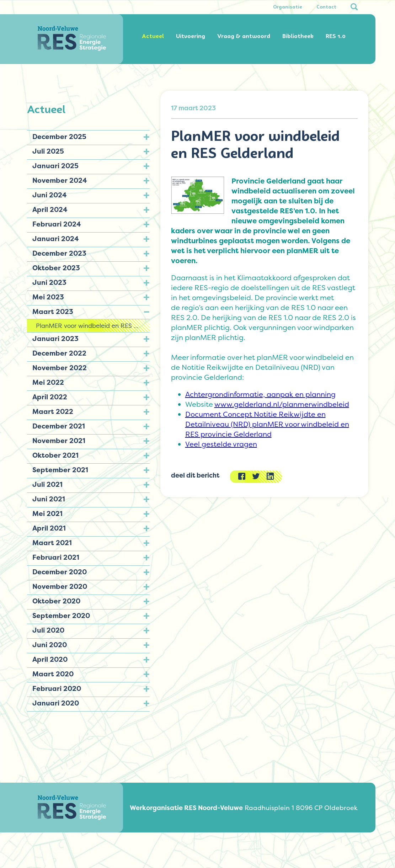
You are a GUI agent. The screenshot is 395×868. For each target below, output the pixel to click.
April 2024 (50, 209)
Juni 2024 (50, 195)
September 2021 (60, 470)
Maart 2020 (53, 674)
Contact (326, 7)
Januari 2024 (56, 239)
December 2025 (59, 137)
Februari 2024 (57, 224)
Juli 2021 (47, 484)
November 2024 (60, 180)
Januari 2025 (55, 166)
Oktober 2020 (56, 601)
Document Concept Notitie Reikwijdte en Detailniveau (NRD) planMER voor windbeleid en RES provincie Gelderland (267, 424)
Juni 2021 (49, 499)
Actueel (153, 36)
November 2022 (60, 368)
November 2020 (60, 586)
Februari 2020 (57, 688)
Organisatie (288, 7)
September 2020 (61, 616)
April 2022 (50, 397)
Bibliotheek (298, 36)
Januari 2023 (55, 339)
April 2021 (49, 528)
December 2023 (59, 253)
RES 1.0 (336, 36)
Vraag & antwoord (244, 36)
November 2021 (59, 441)
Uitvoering (191, 36)
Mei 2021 (47, 513)
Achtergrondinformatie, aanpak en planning (260, 394)
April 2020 (50, 659)
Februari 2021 (56, 557)
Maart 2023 (53, 311)
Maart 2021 (52, 543)
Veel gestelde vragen (221, 444)
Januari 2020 (56, 703)
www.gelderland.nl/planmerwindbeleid (282, 404)
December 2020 (60, 572)
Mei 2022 (48, 382)
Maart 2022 (53, 411)
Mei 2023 (48, 297)
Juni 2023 (49, 282)
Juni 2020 (50, 645)
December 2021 (59, 426)
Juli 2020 (48, 630)
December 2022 (59, 353)
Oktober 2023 (56, 268)
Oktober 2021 (55, 455)
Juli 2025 (48, 151)
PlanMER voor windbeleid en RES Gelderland (93, 326)
